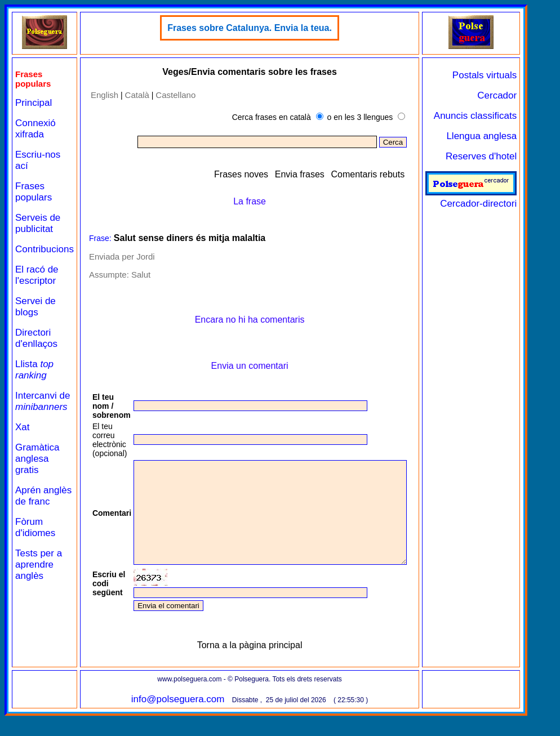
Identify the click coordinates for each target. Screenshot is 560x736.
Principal (34, 103)
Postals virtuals (517, 75)
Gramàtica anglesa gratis (37, 459)
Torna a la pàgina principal (266, 665)
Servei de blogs (35, 307)
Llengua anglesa (514, 136)
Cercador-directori (504, 198)
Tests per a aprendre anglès (39, 565)
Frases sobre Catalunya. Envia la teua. (266, 28)
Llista (34, 370)
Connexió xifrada (35, 129)
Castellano (175, 95)
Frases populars (34, 192)
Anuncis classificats (508, 116)
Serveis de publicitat (38, 223)
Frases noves (274, 174)
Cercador (530, 95)
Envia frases (332, 174)
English (105, 95)
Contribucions (45, 249)
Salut (141, 275)
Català (137, 95)
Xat (23, 427)
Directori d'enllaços (36, 338)
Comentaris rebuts (400, 174)
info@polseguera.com (194, 719)
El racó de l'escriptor (37, 275)
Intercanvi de (43, 401)
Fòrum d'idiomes (35, 527)
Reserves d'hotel (514, 156)
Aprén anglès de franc (43, 496)
